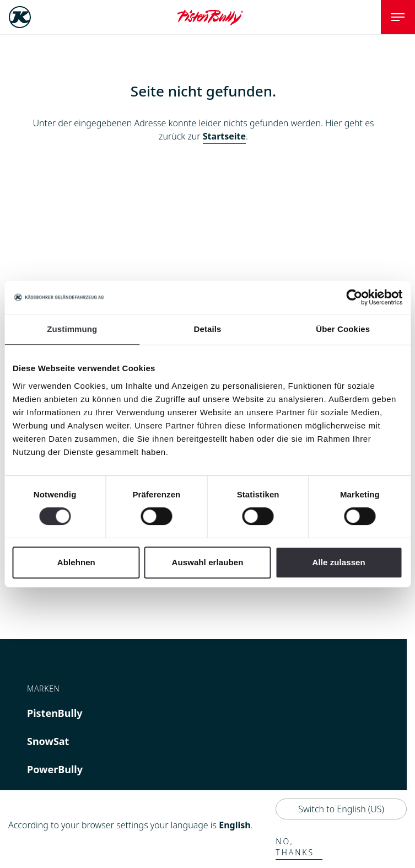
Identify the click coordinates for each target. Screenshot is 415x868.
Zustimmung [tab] (72, 329)
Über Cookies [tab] (343, 329)
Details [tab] (208, 329)
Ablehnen (76, 562)
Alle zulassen (338, 562)
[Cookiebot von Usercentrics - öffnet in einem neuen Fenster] (354, 297)
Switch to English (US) (341, 809)
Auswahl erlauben (208, 562)
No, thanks (295, 847)
